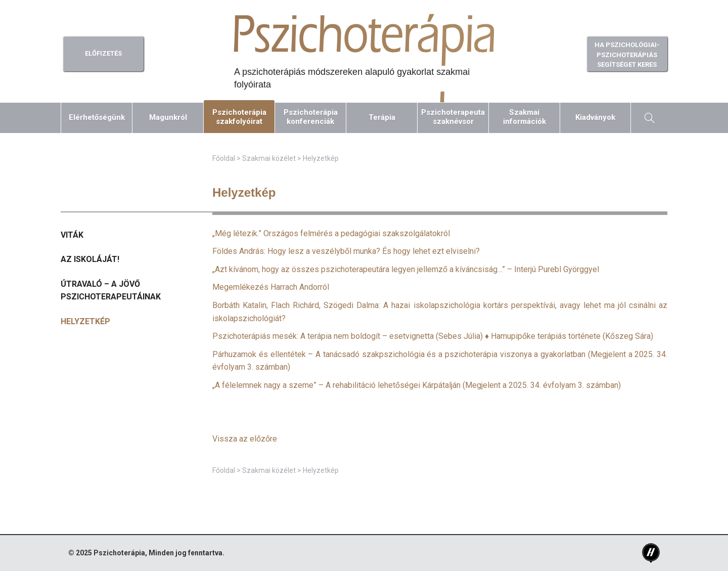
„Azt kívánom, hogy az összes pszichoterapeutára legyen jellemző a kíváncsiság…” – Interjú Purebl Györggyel (406, 269)
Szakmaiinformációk (525, 117)
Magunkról (168, 117)
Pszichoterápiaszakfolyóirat (239, 117)
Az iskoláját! (90, 259)
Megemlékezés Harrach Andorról (271, 287)
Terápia (382, 117)
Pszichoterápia (119, 553)
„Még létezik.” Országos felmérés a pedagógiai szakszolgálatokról (331, 233)
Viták (72, 235)
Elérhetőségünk (97, 117)
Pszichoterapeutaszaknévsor (453, 117)
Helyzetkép (85, 321)
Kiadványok (595, 117)
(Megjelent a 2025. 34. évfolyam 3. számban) (417, 385)
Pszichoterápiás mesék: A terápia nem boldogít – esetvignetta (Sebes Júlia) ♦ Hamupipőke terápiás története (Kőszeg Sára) (433, 336)
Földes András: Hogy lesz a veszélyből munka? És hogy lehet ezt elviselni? (346, 251)
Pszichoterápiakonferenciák (311, 117)
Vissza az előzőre (245, 439)
